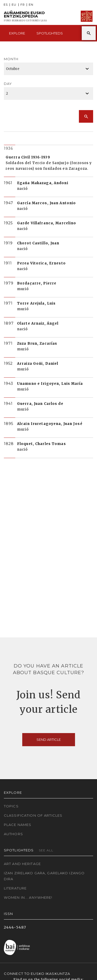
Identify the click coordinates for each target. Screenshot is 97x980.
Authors (13, 834)
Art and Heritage (22, 864)
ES (6, 5)
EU (14, 5)
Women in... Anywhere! (28, 897)
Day (8, 84)
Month (11, 59)
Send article (49, 740)
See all (46, 850)
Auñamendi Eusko (25, 16)
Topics (11, 806)
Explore (17, 33)
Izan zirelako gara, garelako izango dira (44, 876)
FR (23, 5)
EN (31, 5)
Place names (18, 825)
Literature (15, 888)
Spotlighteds (50, 33)
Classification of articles (33, 815)
